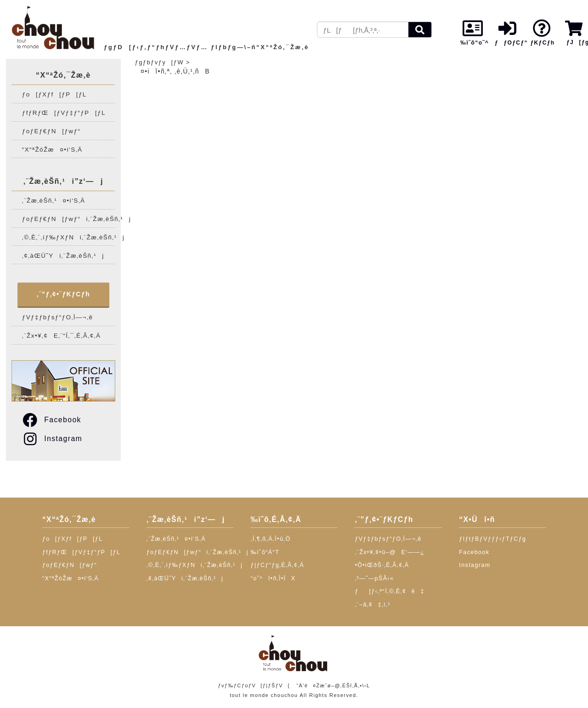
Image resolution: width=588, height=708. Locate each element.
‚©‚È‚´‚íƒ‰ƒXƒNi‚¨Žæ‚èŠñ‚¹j (69, 237)
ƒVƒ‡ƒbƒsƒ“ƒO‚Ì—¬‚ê (58, 317)
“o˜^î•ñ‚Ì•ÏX (273, 578)
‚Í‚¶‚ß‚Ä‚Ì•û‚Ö (271, 539)
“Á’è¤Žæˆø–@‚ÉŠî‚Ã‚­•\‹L (333, 685)
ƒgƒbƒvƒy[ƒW (159, 62)
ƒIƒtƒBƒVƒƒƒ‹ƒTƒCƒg (492, 539)
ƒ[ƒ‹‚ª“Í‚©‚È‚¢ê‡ (389, 591)
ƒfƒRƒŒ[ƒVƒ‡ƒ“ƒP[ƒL (64, 113)
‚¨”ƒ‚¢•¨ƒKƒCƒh (63, 294)
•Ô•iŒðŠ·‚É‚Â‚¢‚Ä (382, 565)
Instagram (52, 439)
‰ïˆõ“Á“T (265, 552)
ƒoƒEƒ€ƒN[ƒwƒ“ (51, 131)
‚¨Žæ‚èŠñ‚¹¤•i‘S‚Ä (54, 201)
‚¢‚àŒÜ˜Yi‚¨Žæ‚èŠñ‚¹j (63, 256)
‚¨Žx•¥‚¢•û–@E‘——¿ (390, 552)
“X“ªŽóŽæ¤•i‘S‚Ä (52, 150)
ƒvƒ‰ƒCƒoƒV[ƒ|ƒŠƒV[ (254, 685)
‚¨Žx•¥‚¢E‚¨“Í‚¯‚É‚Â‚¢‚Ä (62, 336)
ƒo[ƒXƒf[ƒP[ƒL (54, 94)
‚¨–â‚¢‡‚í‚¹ (373, 605)
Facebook (51, 420)
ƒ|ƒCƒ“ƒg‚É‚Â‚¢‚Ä (278, 565)
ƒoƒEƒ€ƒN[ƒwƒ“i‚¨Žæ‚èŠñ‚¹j (69, 219)
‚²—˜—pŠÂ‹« (374, 578)
